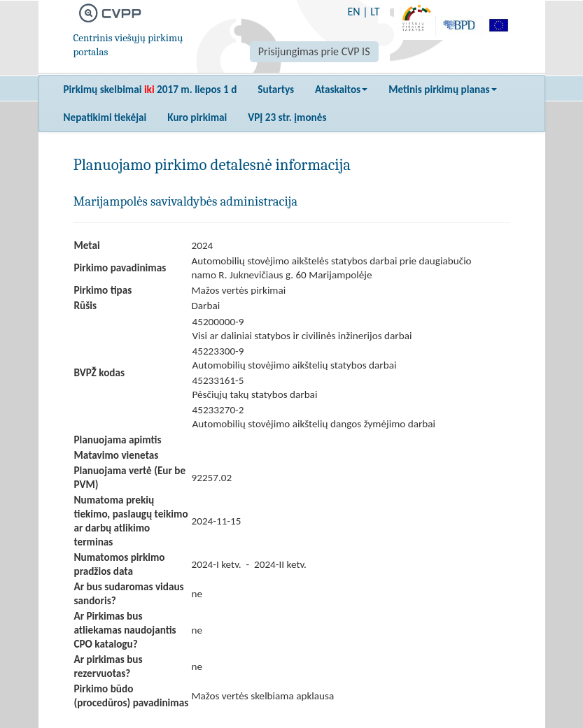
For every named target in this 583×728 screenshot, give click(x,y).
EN (353, 12)
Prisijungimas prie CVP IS (314, 51)
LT (375, 12)
